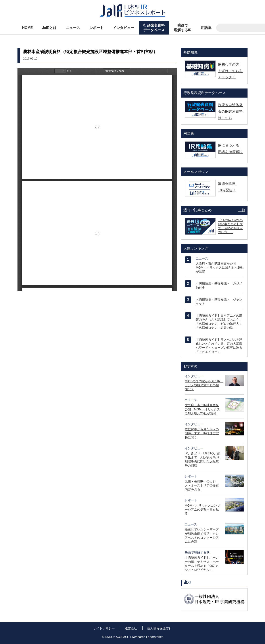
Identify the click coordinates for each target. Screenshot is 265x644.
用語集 (206, 28)
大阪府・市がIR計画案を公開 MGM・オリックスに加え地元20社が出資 (220, 267)
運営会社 (131, 628)
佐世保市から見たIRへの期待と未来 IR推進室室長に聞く (202, 433)
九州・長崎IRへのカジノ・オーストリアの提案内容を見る (202, 485)
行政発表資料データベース (154, 28)
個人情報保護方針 (159, 628)
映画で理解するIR (183, 28)
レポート (96, 28)
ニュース (73, 28)
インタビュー (123, 28)
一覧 (242, 210)
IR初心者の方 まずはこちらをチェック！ (230, 71)
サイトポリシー (104, 628)
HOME (27, 28)
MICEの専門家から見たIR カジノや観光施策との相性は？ (204, 385)
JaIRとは (49, 28)
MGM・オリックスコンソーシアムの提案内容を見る (202, 509)
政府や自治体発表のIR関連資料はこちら (230, 111)
